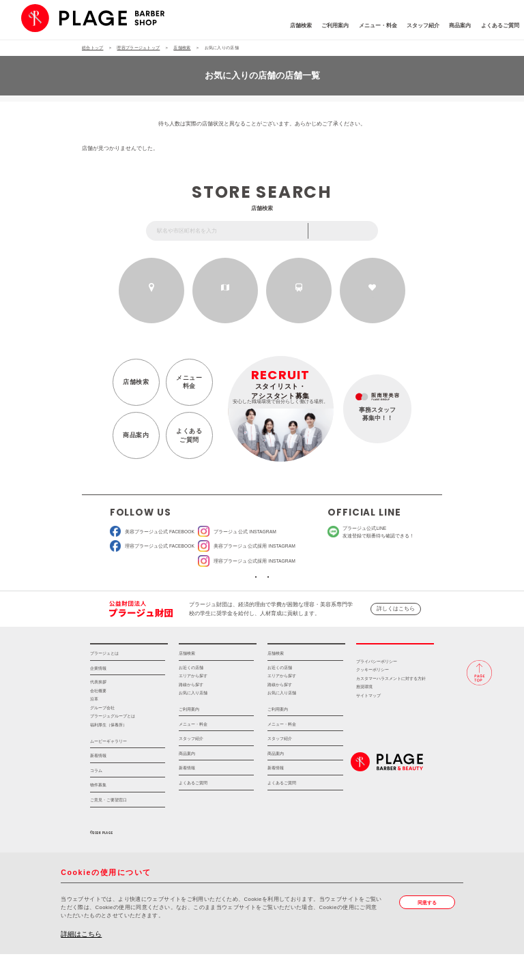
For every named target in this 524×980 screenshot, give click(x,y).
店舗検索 (255, 28)
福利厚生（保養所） (108, 751)
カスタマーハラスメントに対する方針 (391, 704)
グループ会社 (102, 734)
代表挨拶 (98, 709)
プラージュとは (104, 680)
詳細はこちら (81, 960)
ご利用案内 (290, 28)
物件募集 (98, 811)
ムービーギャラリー (108, 767)
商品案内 (415, 28)
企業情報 (98, 694)
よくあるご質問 (454, 28)
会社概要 (98, 717)
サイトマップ (368, 722)
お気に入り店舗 (193, 719)
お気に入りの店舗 (372, 298)
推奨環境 (364, 713)
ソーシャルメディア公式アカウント (212, 589)
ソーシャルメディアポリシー (312, 589)
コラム (96, 796)
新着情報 (98, 782)
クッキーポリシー (373, 696)
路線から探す (299, 298)
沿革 (94, 726)
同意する (431, 930)
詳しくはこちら (396, 626)
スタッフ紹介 (377, 28)
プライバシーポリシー (377, 687)
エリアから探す (225, 298)
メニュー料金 (185, 386)
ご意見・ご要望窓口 (108, 826)
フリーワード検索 (348, 231)
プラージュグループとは (113, 742)
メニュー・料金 (332, 28)
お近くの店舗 (152, 298)
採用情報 (395, 665)
